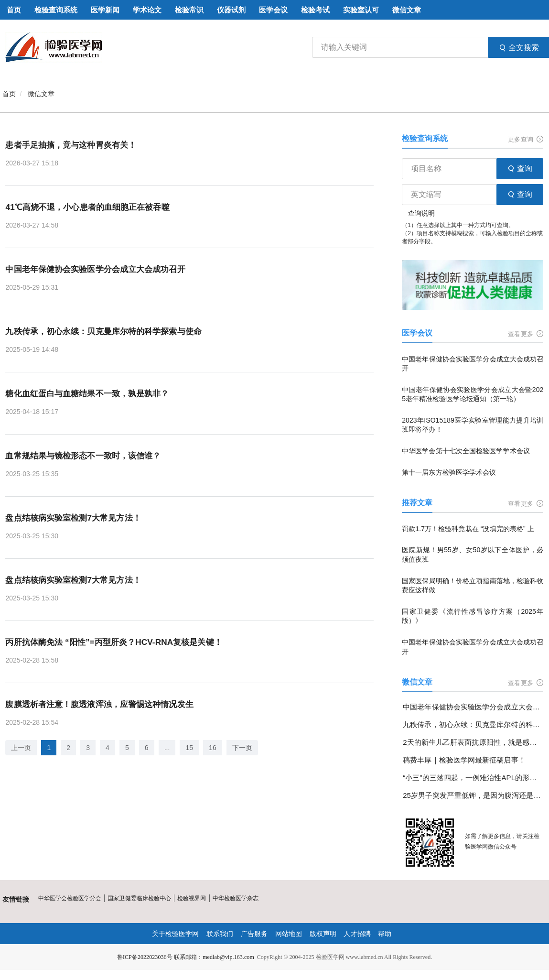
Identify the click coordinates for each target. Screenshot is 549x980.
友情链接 (16, 899)
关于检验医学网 (176, 934)
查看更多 (526, 334)
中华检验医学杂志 (235, 898)
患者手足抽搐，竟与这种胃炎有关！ (74, 145)
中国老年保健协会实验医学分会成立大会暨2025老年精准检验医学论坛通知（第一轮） (473, 394)
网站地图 (289, 934)
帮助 (384, 934)
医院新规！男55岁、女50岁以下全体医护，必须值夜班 (473, 555)
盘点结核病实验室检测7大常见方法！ (76, 518)
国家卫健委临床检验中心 (139, 898)
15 (189, 749)
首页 (9, 94)
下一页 (242, 749)
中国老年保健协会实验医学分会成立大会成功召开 (100, 269)
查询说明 (421, 213)
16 (213, 749)
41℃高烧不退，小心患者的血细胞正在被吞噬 (91, 207)
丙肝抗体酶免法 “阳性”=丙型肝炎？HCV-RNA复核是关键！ (119, 643)
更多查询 (526, 139)
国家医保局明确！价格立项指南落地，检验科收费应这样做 (473, 586)
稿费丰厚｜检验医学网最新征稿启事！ (464, 760)
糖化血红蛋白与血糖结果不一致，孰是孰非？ (91, 394)
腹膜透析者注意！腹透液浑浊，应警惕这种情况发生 (104, 705)
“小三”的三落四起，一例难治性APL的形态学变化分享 (473, 778)
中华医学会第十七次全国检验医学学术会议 (465, 451)
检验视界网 (191, 898)
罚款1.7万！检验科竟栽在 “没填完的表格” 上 (468, 529)
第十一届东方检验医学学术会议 (449, 472)
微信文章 (41, 94)
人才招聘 (357, 934)
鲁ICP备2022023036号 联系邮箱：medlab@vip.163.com (185, 957)
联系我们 (220, 934)
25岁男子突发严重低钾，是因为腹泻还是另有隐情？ (473, 795)
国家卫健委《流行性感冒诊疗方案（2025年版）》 (473, 616)
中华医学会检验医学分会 (70, 898)
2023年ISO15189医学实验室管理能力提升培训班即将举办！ (473, 425)
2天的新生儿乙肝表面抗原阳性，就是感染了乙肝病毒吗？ (473, 742)
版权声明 (323, 934)
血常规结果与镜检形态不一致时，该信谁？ (87, 456)
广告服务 (254, 934)
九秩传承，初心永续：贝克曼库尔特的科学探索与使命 (108, 332)
